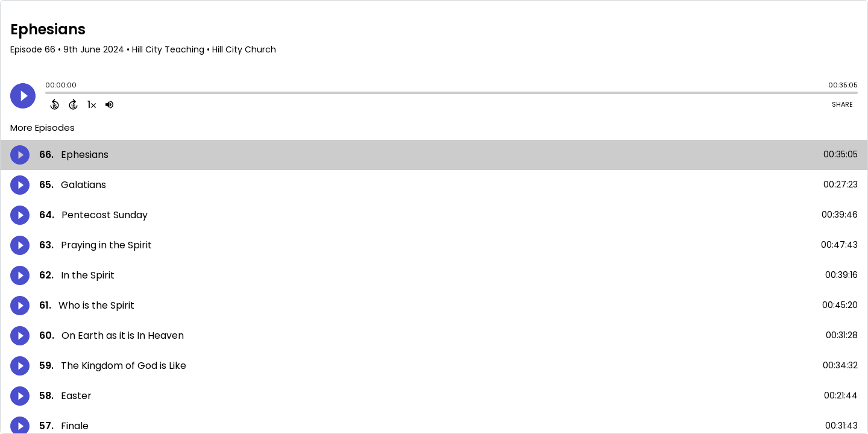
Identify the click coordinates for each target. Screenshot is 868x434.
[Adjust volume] (109, 104)
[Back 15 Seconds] (55, 104)
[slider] (48, 94)
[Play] (23, 96)
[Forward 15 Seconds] (73, 104)
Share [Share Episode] (842, 104)
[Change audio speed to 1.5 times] (92, 104)
